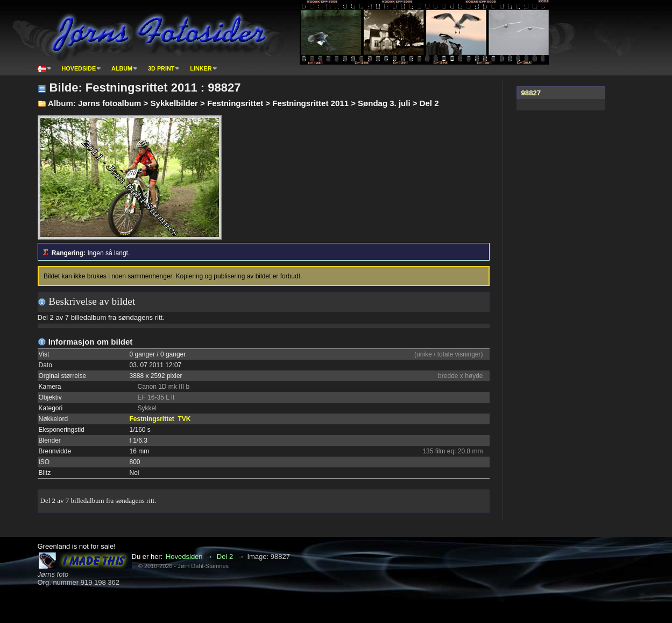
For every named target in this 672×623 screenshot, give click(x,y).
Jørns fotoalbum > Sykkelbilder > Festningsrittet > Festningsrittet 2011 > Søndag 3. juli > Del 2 (259, 103)
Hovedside (79, 68)
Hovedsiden (184, 556)
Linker (201, 68)
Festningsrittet (152, 419)
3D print (161, 68)
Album (122, 68)
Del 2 (225, 556)
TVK (185, 419)
